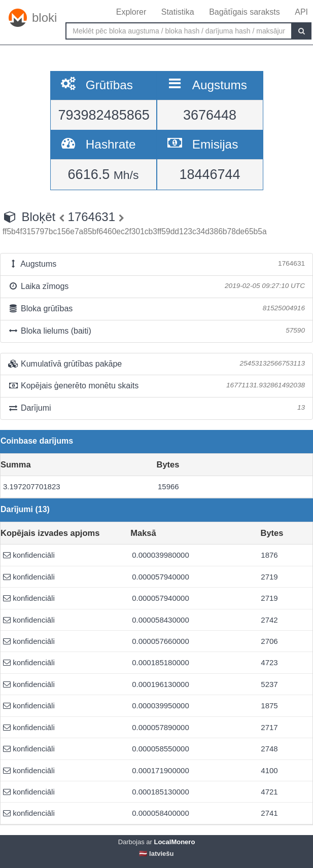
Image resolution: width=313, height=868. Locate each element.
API (301, 12)
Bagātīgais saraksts (245, 12)
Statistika (178, 12)
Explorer (131, 12)
